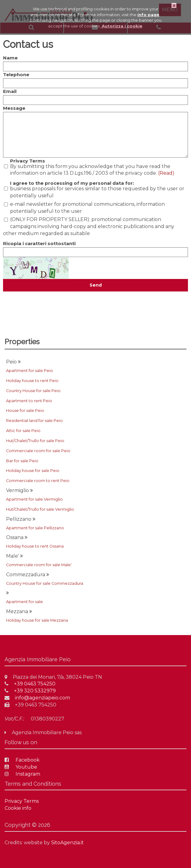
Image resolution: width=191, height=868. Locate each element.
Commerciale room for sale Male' (39, 565)
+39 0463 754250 (30, 684)
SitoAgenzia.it (67, 843)
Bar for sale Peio (22, 461)
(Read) (166, 173)
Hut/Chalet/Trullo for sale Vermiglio (40, 509)
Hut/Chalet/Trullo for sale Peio (35, 441)
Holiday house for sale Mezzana (37, 620)
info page (148, 15)
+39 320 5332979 (30, 691)
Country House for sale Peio (33, 391)
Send (96, 285)
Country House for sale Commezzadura (45, 583)
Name (10, 58)
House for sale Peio (25, 411)
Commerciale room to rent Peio (38, 481)
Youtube (21, 767)
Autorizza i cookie (121, 26)
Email (10, 91)
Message (14, 108)
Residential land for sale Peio (34, 421)
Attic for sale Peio (23, 431)
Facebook (22, 760)
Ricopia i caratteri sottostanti (39, 243)
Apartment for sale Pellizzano (35, 528)
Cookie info (18, 808)
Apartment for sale (25, 602)
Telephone (16, 75)
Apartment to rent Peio (29, 401)
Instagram (22, 774)
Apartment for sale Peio (30, 371)
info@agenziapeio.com (37, 698)
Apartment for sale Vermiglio (34, 499)
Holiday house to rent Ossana (35, 546)
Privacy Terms (28, 161)
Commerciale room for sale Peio (38, 451)
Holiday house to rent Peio (32, 381)
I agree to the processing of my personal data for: (72, 183)
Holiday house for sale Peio (33, 471)
